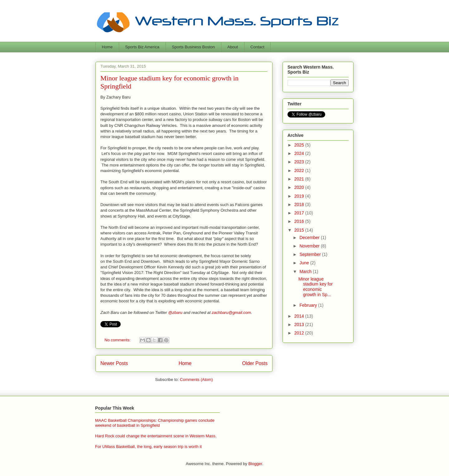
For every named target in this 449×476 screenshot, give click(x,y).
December (310, 238)
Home (107, 47)
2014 (300, 316)
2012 (300, 333)
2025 (300, 145)
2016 (300, 221)
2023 (300, 162)
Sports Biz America (142, 47)
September (311, 254)
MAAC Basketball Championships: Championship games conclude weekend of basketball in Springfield (155, 423)
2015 (300, 230)
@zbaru (175, 313)
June (305, 263)
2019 (300, 196)
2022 (300, 171)
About (233, 47)
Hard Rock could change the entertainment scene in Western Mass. (156, 436)
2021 (300, 179)
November (310, 246)
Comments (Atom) (196, 380)
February (309, 305)
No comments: (118, 340)
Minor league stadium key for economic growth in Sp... (316, 287)
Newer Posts (114, 363)
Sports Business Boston (193, 47)
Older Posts (255, 363)
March (306, 272)
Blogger (255, 464)
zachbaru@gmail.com (231, 313)
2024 (300, 153)
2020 (300, 187)
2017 (300, 213)
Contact (257, 47)
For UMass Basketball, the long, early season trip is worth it (148, 447)
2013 (300, 325)
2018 (300, 204)
